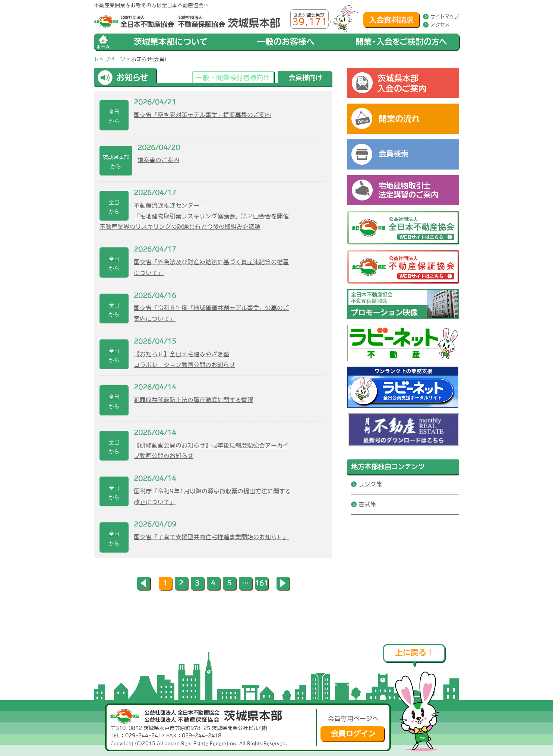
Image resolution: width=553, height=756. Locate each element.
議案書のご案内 (158, 160)
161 (261, 583)
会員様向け (305, 79)
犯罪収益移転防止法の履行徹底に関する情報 (193, 400)
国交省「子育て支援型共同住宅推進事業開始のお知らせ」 (211, 537)
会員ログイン (353, 734)
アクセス (440, 25)
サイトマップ (445, 16)
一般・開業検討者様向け (234, 79)
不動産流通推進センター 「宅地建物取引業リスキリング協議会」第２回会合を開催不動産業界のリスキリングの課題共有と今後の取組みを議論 (194, 216)
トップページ (110, 59)
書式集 (367, 504)
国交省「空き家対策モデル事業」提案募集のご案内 (202, 115)
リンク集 (370, 484)
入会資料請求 (392, 20)
